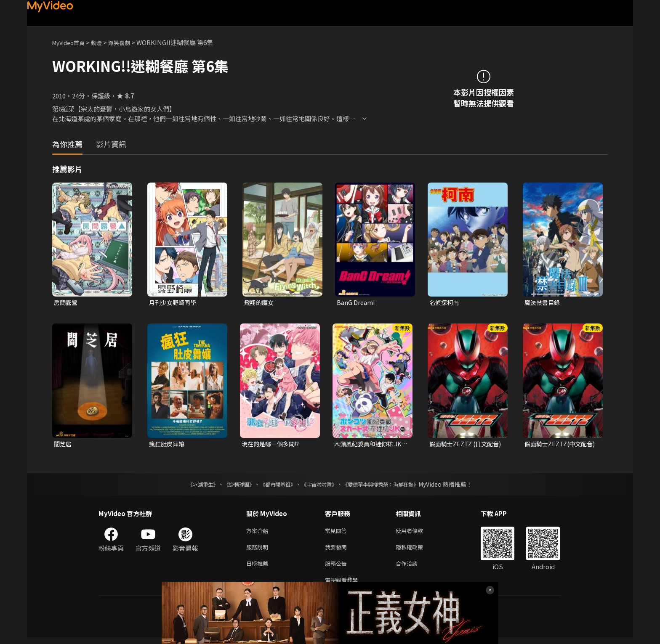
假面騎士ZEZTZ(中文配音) (558, 445)
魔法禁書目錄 (543, 303)
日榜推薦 (259, 568)
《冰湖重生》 (188, 486)
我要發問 (338, 550)
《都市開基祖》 (274, 486)
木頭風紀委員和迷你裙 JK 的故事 (370, 445)
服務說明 (259, 550)
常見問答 (338, 533)
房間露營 (67, 303)
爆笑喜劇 (128, 42)
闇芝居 (63, 445)
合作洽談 (413, 568)
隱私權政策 (416, 550)
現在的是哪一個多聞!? (273, 445)
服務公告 (338, 568)
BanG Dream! (356, 303)
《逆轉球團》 (229, 486)
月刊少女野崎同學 (174, 303)
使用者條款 (416, 533)
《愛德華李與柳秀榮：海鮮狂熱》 (391, 486)
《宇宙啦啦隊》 (321, 486)
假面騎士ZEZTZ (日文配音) (463, 445)
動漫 (103, 42)
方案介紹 (259, 533)
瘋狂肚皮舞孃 (168, 445)
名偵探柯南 (445, 303)
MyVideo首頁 (71, 42)
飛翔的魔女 (260, 303)
